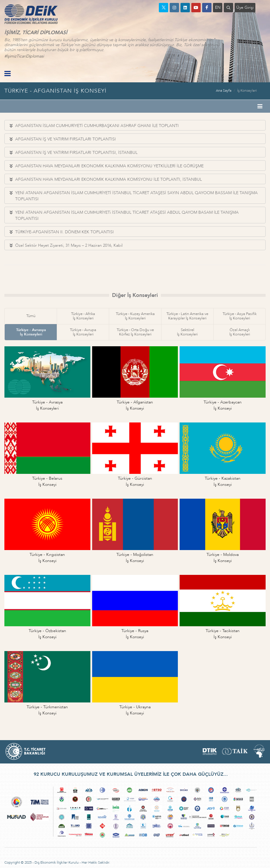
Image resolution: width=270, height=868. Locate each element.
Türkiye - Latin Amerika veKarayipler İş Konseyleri (187, 316)
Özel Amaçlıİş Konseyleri (240, 332)
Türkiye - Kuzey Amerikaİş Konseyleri (135, 316)
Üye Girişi (245, 7)
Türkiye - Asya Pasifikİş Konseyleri (240, 316)
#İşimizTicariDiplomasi (24, 56)
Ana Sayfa (224, 91)
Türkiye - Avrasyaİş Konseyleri (31, 332)
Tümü (31, 316)
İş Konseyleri (247, 91)
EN (218, 7)
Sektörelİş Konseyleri (187, 332)
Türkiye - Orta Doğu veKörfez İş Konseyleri (135, 332)
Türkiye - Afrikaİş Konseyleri (83, 316)
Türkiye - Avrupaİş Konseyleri (83, 332)
